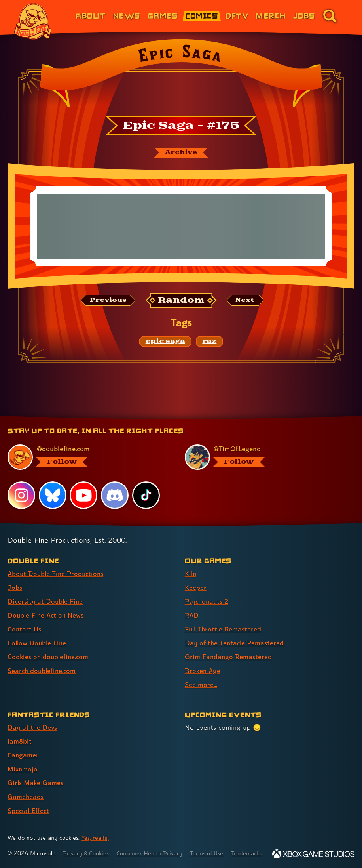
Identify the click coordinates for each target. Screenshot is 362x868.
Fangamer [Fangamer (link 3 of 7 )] (24, 745)
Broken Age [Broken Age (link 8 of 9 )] (203, 661)
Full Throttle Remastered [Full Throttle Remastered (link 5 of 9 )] (224, 619)
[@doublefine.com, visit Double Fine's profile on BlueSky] (88, 447)
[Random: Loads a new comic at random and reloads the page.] (181, 301)
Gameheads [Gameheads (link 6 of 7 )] (26, 787)
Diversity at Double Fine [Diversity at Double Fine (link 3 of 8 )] (46, 591)
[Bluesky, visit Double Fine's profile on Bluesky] (53, 485)
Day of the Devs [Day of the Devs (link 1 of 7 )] (33, 717)
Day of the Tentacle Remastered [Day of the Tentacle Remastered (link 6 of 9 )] (236, 633)
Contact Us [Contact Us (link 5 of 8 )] (25, 619)
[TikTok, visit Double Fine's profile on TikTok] (146, 485)
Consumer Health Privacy (154, 843)
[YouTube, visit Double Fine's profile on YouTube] (84, 485)
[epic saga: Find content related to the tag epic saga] (165, 342)
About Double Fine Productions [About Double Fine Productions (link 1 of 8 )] (57, 564)
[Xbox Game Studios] (313, 854)
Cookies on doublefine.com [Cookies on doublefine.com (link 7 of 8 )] (49, 647)
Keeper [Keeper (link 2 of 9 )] (196, 577)
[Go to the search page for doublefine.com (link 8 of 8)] (330, 16)
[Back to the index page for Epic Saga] (181, 76)
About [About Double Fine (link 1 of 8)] (90, 16)
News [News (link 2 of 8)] (127, 16)
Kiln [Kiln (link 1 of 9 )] (191, 564)
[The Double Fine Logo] (33, 21)
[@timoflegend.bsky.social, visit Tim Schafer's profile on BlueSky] (265, 447)
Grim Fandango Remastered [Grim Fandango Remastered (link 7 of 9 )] (229, 647)
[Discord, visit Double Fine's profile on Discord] (115, 485)
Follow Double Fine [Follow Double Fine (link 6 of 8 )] (38, 633)
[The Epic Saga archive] (181, 153)
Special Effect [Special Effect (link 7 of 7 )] (29, 800)
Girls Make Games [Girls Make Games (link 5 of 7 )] (36, 773)
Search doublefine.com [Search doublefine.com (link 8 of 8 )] (43, 661)
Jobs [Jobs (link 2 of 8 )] (15, 577)
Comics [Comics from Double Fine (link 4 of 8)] (202, 16)
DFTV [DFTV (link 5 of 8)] (237, 16)
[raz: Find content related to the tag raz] (209, 342)
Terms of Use (214, 843)
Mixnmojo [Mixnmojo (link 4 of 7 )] (23, 759)
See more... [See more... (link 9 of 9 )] (201, 674)
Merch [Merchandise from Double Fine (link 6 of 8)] (270, 16)
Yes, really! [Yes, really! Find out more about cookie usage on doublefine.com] (96, 828)
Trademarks (256, 843)
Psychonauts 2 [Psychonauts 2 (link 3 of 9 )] (208, 591)
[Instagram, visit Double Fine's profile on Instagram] (21, 485)
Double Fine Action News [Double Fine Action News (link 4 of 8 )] (47, 605)
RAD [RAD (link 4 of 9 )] (192, 605)
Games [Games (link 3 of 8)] (163, 16)
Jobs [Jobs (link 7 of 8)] (304, 16)
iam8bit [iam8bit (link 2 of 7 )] (20, 731)
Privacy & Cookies (88, 843)
